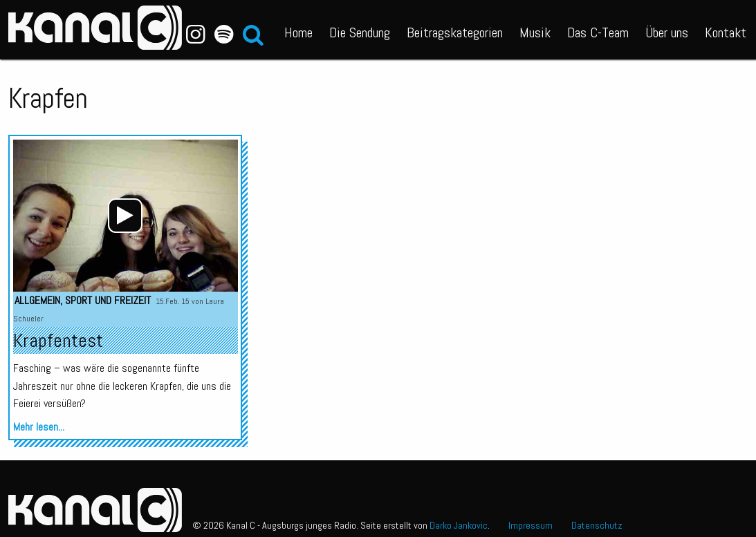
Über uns (667, 32)
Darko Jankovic (459, 525)
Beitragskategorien (455, 32)
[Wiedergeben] (125, 216)
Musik (535, 32)
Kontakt (726, 32)
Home (298, 32)
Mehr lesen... (39, 427)
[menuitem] (298, 30)
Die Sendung (360, 32)
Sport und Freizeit (108, 300)
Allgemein (37, 300)
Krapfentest (58, 340)
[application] (126, 216)
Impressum (531, 525)
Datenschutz (597, 525)
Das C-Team (598, 32)
